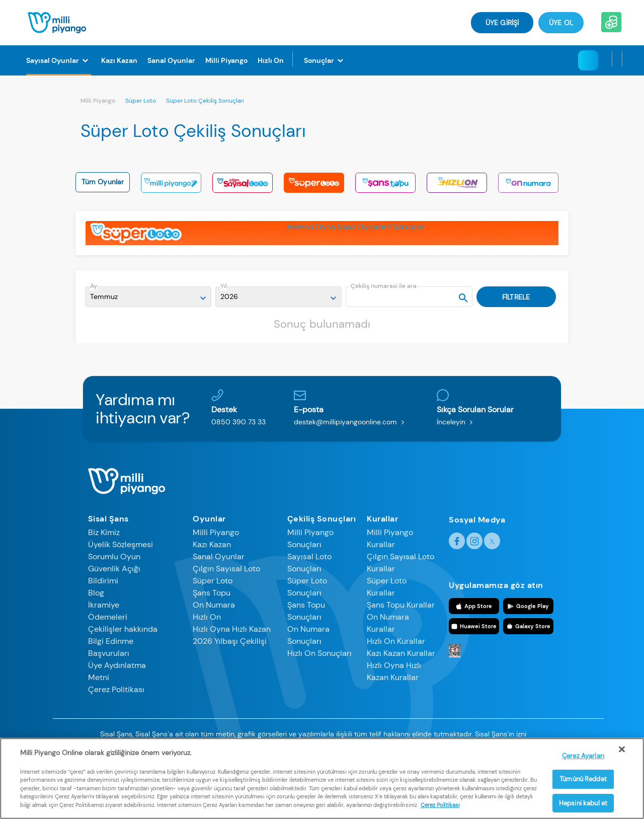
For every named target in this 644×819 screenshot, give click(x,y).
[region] (322, 778)
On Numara (214, 605)
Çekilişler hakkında (123, 629)
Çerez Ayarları (583, 756)
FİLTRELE (516, 297)
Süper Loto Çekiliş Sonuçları (205, 101)
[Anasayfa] (57, 22)
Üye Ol (561, 23)
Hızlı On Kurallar (396, 641)
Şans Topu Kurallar (401, 605)
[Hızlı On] (271, 60)
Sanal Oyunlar (219, 556)
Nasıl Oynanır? (364, 227)
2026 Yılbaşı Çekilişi (230, 641)
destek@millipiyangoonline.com (351, 422)
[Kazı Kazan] (119, 60)
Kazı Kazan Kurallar (401, 653)
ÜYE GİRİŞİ (502, 23)
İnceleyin (457, 422)
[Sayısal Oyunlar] (59, 60)
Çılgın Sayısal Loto (226, 569)
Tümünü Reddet (583, 779)
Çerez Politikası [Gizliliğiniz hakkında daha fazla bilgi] (440, 805)
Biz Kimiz (104, 532)
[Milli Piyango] (226, 60)
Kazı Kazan (212, 544)
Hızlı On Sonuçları (319, 653)
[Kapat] (622, 750)
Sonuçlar (409, 227)
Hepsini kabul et (583, 803)
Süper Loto (141, 101)
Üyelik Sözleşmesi (120, 544)
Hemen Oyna (311, 227)
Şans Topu (212, 593)
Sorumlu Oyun (114, 556)
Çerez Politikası (116, 689)
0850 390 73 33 (238, 422)
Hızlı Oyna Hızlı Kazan (232, 629)
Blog (96, 593)
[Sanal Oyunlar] (171, 60)
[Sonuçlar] (325, 60)
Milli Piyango (98, 101)
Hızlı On (207, 617)
